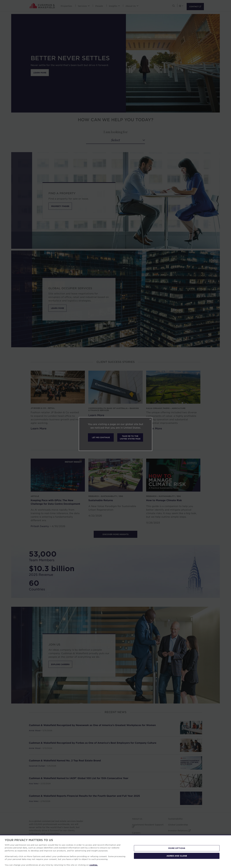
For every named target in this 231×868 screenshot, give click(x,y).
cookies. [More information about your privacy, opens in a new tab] (94, 865)
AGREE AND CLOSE (177, 856)
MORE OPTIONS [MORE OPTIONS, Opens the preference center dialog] (177, 848)
